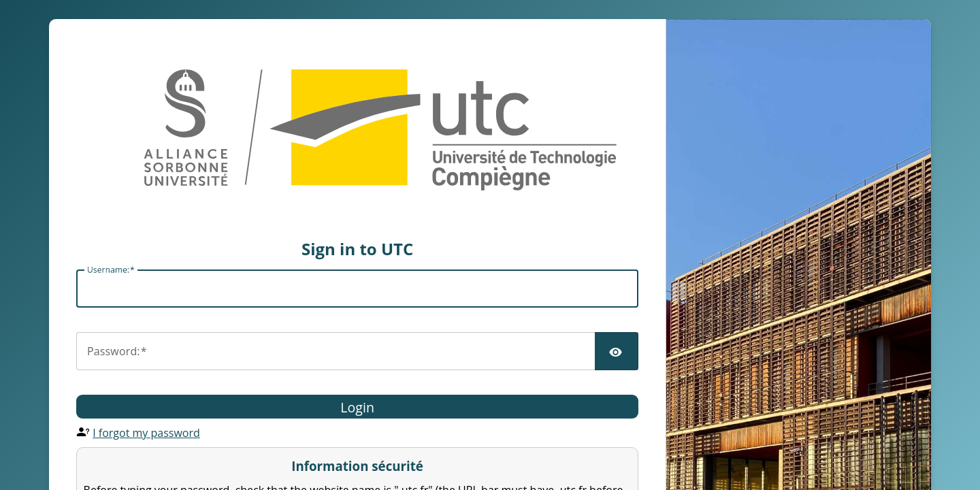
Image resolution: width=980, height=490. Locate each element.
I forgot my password (146, 433)
